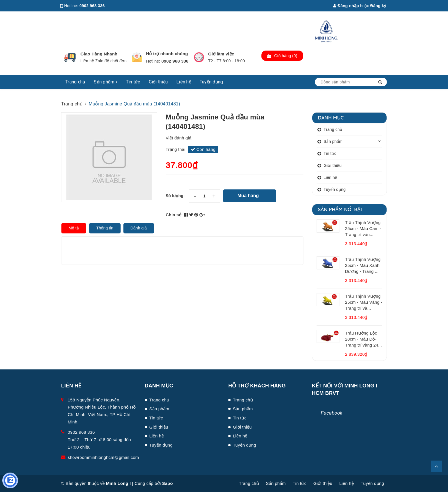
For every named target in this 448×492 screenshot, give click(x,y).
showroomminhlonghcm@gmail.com (103, 457)
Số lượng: (175, 196)
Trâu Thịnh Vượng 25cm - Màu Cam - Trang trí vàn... (363, 228)
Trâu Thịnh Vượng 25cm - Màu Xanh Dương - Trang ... (363, 265)
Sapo (167, 483)
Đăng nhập (346, 6)
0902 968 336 (92, 6)
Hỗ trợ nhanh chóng (167, 54)
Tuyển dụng (211, 82)
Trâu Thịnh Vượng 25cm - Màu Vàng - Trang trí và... (364, 302)
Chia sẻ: (174, 215)
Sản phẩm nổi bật (341, 209)
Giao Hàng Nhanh (99, 54)
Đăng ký (378, 6)
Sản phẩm (106, 82)
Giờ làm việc (221, 54)
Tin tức (133, 82)
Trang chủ (75, 82)
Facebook (332, 413)
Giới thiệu (158, 82)
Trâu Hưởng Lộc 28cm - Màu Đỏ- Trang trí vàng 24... (364, 339)
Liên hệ (184, 82)
